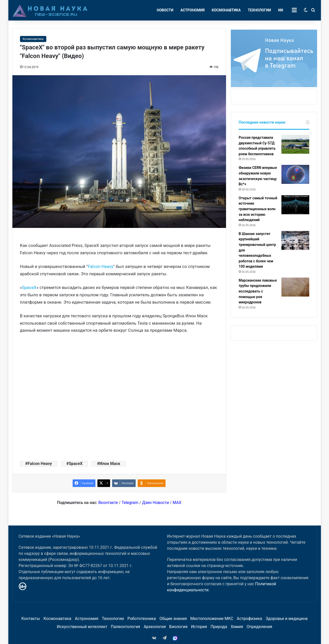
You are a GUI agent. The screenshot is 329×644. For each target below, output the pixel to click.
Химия (237, 627)
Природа (219, 627)
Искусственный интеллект (82, 627)
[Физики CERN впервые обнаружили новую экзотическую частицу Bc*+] (295, 174)
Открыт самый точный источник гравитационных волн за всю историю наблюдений (258, 209)
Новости (165, 10)
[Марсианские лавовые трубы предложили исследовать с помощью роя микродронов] (295, 287)
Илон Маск (110, 464)
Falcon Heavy (100, 266)
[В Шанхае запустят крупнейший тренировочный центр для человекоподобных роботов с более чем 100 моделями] (295, 240)
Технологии (259, 10)
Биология (178, 627)
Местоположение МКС (212, 619)
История (199, 627)
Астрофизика (250, 619)
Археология (155, 627)
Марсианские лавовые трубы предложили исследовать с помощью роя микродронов (258, 291)
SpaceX (29, 287)
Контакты (30, 619)
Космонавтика (226, 10)
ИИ (281, 10)
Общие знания (173, 619)
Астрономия (193, 10)
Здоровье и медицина (287, 619)
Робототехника (142, 619)
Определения (260, 627)
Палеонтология (126, 627)
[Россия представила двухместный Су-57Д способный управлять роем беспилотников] (295, 144)
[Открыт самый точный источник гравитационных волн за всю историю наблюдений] (295, 205)
